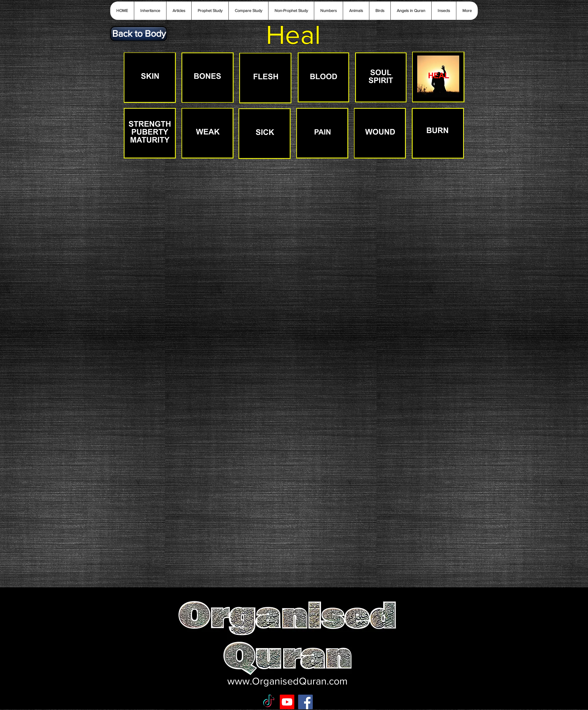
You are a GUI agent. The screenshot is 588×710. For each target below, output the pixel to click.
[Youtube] (287, 702)
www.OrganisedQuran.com (287, 681)
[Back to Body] (139, 34)
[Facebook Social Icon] (305, 702)
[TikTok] (269, 702)
